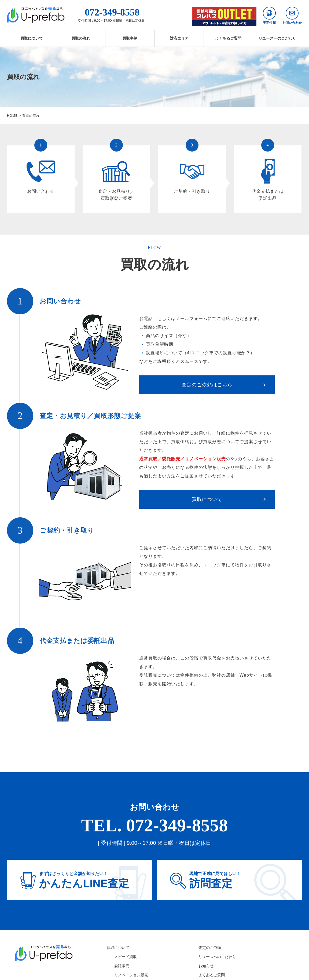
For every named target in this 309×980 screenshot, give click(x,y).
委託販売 (122, 966)
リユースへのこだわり (277, 38)
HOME (12, 116)
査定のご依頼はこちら (207, 385)
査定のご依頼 (210, 948)
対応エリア (179, 38)
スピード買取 (126, 957)
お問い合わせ (292, 16)
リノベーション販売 (131, 975)
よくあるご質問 (228, 38)
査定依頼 (269, 16)
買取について (32, 38)
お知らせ (206, 966)
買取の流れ (81, 38)
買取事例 (130, 38)
